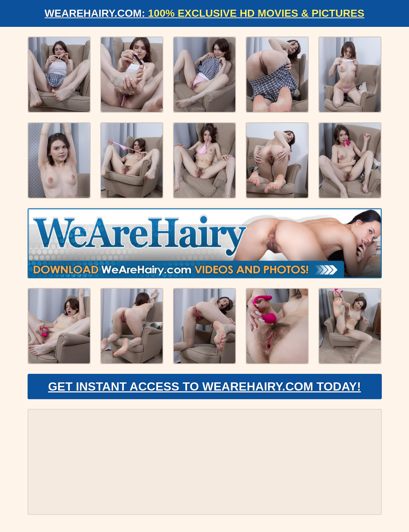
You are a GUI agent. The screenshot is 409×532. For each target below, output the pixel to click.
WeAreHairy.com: (205, 13)
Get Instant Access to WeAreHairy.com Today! (204, 387)
